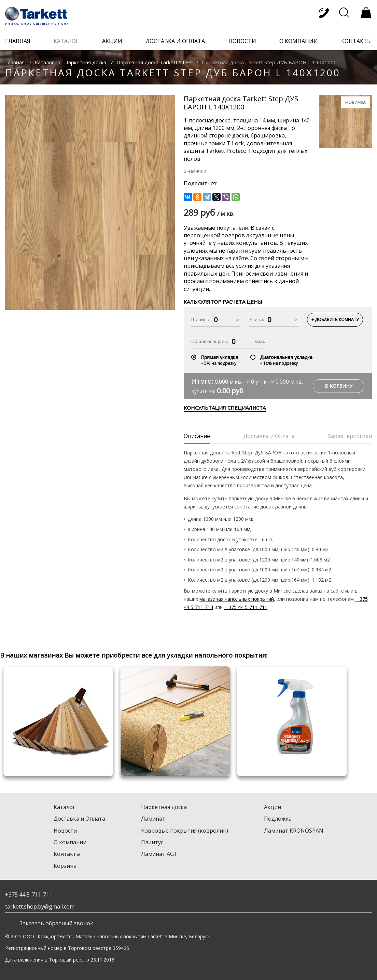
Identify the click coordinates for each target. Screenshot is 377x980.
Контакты (67, 854)
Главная (15, 62)
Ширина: (201, 319)
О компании (70, 842)
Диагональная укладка (286, 357)
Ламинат (153, 819)
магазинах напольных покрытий (237, 599)
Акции (273, 807)
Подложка (278, 819)
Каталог (44, 62)
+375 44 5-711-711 (246, 607)
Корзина (65, 866)
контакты (357, 41)
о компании (299, 41)
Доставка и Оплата (79, 819)
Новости (65, 831)
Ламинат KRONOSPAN (294, 831)
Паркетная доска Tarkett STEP (154, 62)
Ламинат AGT (159, 854)
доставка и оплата (175, 41)
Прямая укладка (219, 357)
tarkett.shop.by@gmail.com (40, 906)
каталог (66, 41)
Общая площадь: (210, 341)
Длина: (257, 319)
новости (242, 41)
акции (112, 41)
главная (18, 41)
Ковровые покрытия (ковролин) (185, 831)
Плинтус (152, 842)
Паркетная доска (85, 62)
